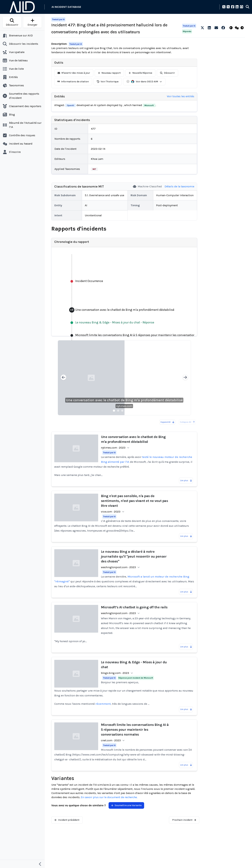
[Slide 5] (131, 411)
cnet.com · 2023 (111, 740)
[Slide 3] (122, 411)
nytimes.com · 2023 (113, 448)
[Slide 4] (126, 411)
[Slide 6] (135, 411)
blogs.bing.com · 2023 (115, 673)
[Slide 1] (114, 411)
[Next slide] (185, 378)
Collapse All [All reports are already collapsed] (188, 422)
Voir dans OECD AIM (147, 82)
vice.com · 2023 (111, 512)
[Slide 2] (118, 411)
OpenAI (71, 105)
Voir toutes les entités (181, 96)
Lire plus (186, 480)
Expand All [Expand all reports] (168, 422)
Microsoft (149, 105)
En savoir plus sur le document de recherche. (109, 797)
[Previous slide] (63, 378)
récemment (103, 704)
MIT (94, 169)
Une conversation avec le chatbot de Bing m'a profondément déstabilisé (124, 400)
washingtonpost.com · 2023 (118, 567)
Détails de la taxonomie (179, 186)
